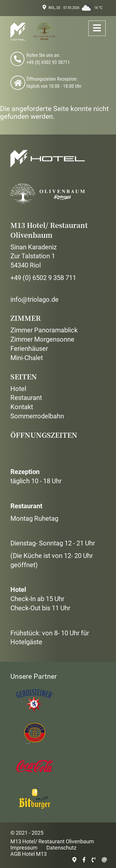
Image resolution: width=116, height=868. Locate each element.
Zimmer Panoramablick (44, 330)
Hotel (18, 389)
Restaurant (26, 398)
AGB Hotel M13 (29, 854)
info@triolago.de (35, 300)
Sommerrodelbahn (37, 416)
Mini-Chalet (27, 358)
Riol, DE (54, 8)
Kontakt (22, 407)
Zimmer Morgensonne (42, 339)
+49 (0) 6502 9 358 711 (43, 278)
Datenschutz (61, 848)
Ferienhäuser (29, 349)
